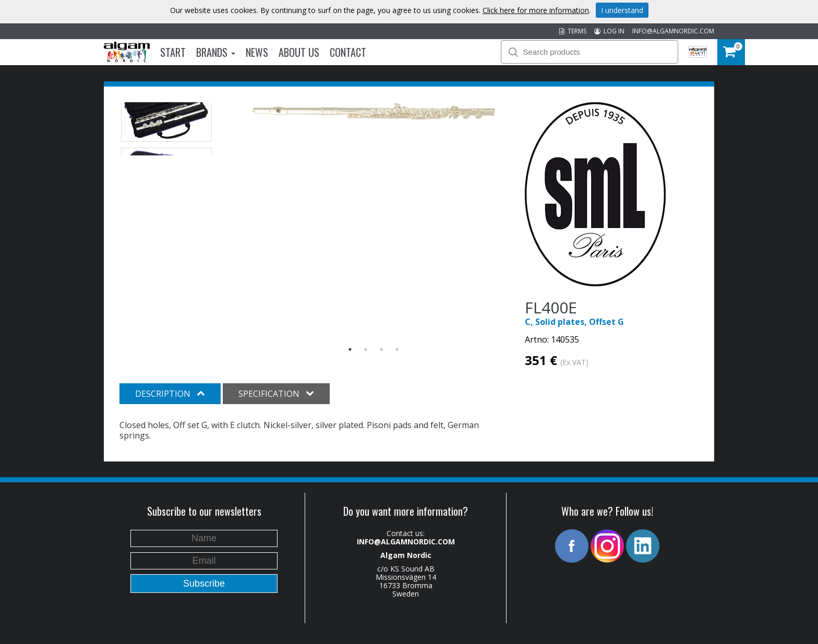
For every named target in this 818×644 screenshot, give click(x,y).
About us (299, 52)
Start (173, 52)
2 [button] (366, 349)
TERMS (573, 31)
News (257, 52)
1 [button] (350, 349)
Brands (216, 52)
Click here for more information (536, 10)
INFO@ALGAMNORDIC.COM (673, 31)
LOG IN (609, 31)
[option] (374, 112)
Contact (348, 52)
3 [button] (381, 349)
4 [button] (397, 349)
